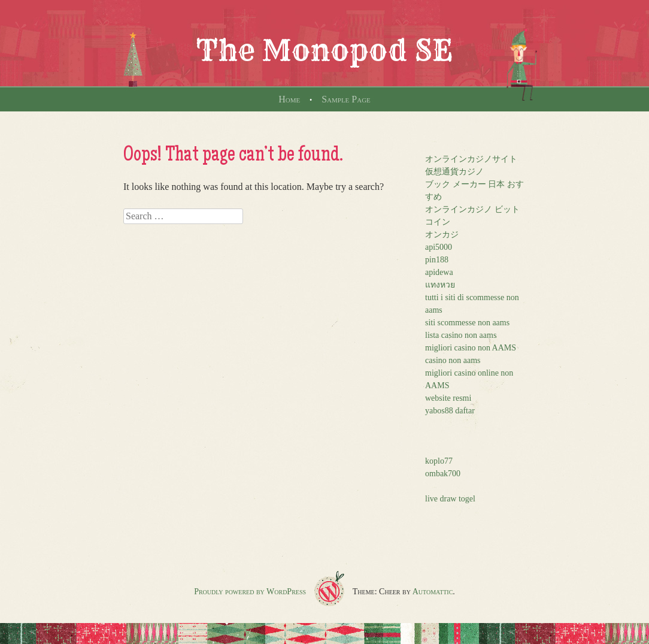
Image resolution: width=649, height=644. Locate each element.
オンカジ (442, 235)
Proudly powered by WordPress (250, 592)
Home (289, 99)
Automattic (433, 592)
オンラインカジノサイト (471, 159)
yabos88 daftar (450, 411)
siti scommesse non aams (467, 323)
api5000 (439, 247)
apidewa (439, 272)
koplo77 (439, 461)
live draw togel (450, 499)
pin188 (437, 260)
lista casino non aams (461, 335)
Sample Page (346, 99)
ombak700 (443, 474)
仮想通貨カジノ (454, 172)
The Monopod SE (324, 50)
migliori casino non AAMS (471, 348)
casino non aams (453, 360)
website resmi (448, 398)
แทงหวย (440, 285)
